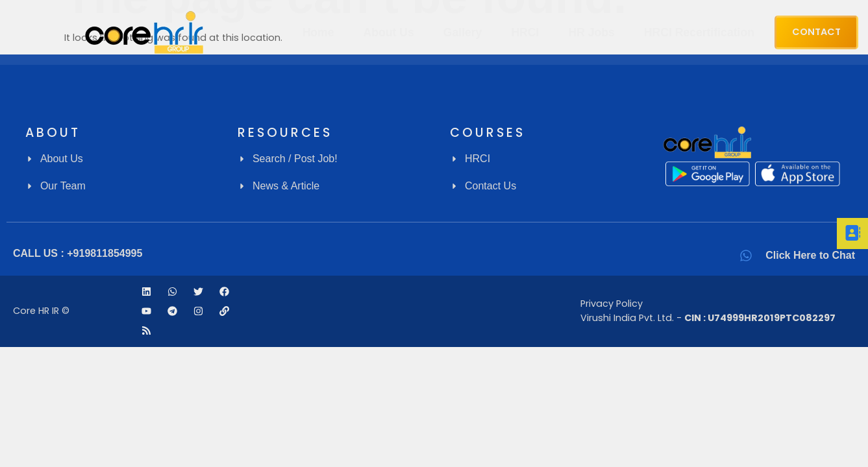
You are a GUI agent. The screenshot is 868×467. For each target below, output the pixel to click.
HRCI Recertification (699, 32)
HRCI (525, 32)
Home (318, 32)
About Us (389, 32)
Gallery (463, 32)
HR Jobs (591, 32)
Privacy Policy (612, 304)
